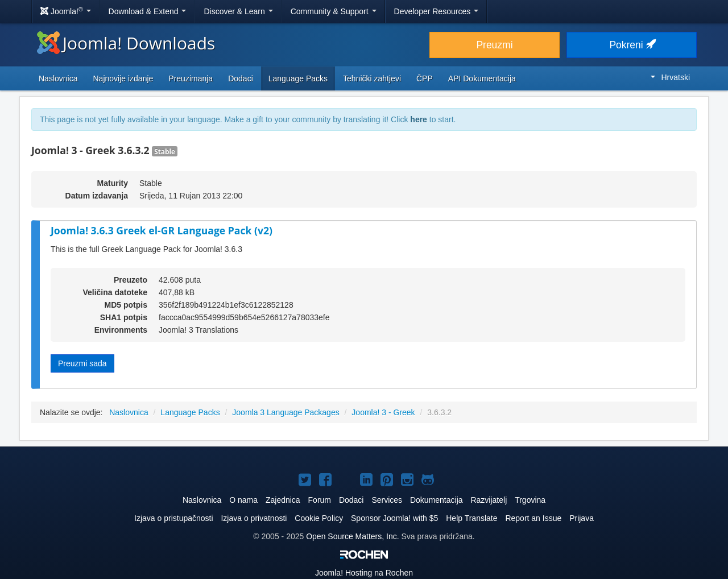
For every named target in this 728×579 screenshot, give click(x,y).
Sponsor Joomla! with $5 (394, 518)
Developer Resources (437, 11)
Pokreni (631, 45)
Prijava (582, 518)
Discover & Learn (238, 11)
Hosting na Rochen (364, 573)
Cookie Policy (319, 518)
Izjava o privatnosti (254, 518)
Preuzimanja (191, 78)
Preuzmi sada (82, 363)
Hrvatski (670, 77)
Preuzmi (494, 45)
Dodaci (241, 78)
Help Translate (471, 518)
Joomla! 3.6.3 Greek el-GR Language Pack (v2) (162, 230)
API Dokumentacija (482, 78)
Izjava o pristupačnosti (174, 518)
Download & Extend (148, 11)
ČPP (425, 78)
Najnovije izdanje (123, 78)
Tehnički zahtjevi (372, 78)
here (419, 119)
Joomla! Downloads (126, 43)
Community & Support (334, 11)
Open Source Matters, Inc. (353, 536)
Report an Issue (533, 518)
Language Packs (298, 78)
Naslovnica (58, 78)
